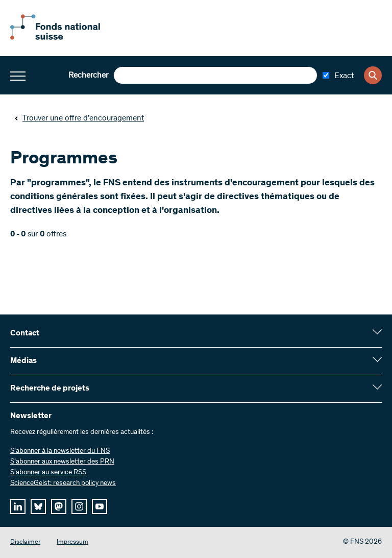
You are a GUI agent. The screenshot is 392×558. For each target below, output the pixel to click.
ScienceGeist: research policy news (63, 483)
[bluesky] (38, 506)
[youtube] (100, 506)
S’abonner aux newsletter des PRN (62, 462)
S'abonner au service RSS (48, 473)
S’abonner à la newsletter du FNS (60, 451)
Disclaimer (25, 542)
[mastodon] (59, 506)
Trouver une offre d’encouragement (79, 118)
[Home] (66, 38)
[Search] (373, 75)
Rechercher (88, 76)
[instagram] (79, 506)
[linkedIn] (18, 506)
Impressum (72, 542)
